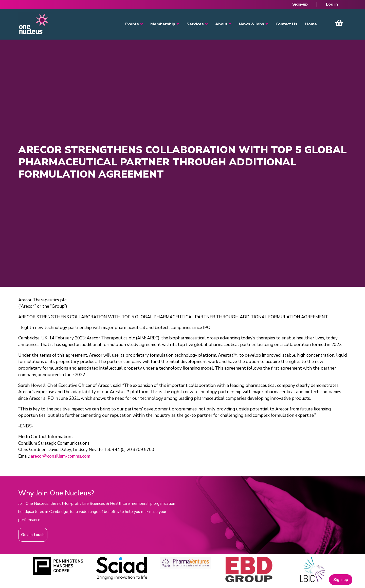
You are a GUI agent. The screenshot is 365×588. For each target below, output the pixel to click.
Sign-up (300, 4)
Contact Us (286, 24)
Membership (163, 24)
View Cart (339, 23)
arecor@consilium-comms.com (60, 456)
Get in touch (33, 535)
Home (311, 24)
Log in (332, 4)
